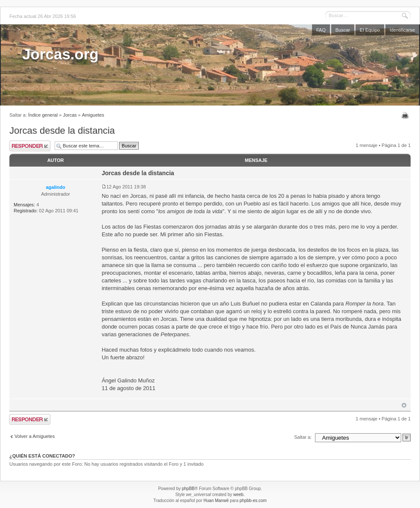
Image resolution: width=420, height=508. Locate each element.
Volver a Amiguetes (35, 436)
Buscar (343, 30)
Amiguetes (93, 115)
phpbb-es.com (253, 501)
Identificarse (402, 30)
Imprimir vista (406, 115)
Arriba (404, 405)
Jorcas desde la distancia (62, 131)
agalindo (55, 187)
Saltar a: (303, 437)
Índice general (43, 115)
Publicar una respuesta (30, 146)
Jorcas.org (60, 54)
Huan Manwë (216, 501)
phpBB (188, 489)
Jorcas (70, 115)
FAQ (321, 30)
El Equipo (370, 30)
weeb (238, 495)
